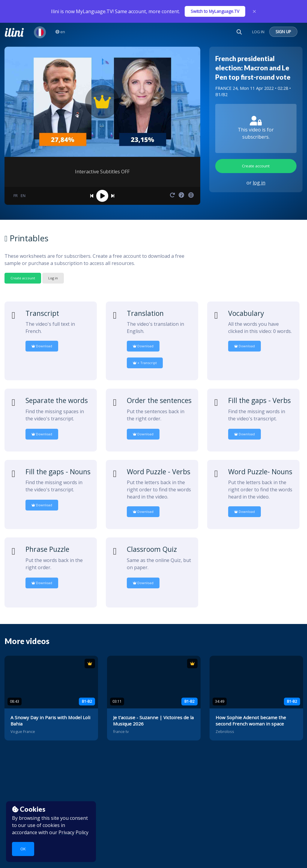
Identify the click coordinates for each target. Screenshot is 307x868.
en (60, 32)
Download (42, 346)
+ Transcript (145, 363)
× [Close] (254, 11)
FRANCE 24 (226, 88)
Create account (256, 166)
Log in (53, 278)
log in (259, 183)
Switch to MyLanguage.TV (215, 11)
